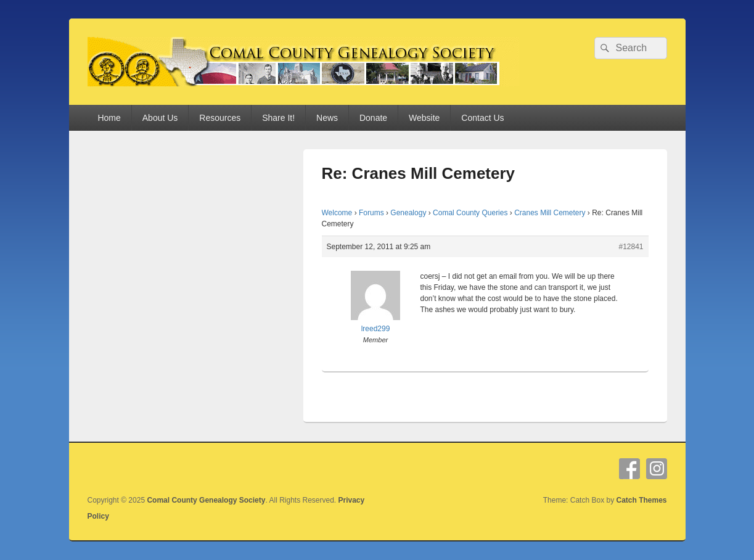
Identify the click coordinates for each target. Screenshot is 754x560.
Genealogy (408, 213)
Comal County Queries (470, 213)
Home (109, 118)
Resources (220, 118)
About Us (160, 118)
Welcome (337, 213)
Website (424, 118)
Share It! (278, 118)
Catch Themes (641, 500)
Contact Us (482, 118)
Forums (371, 213)
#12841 (631, 247)
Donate (373, 118)
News (327, 118)
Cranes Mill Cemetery (550, 213)
